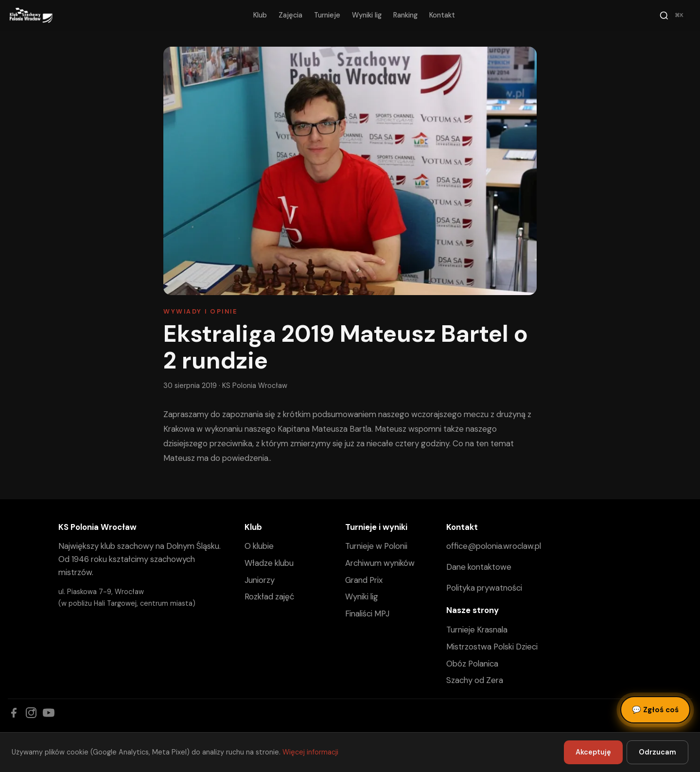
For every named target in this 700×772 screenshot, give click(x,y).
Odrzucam (657, 752)
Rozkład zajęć (269, 597)
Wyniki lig (367, 15)
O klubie (259, 546)
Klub (260, 15)
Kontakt (442, 15)
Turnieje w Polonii (376, 546)
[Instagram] (31, 713)
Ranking (405, 15)
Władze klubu (269, 563)
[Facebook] (14, 713)
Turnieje (327, 15)
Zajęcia (290, 15)
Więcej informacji (310, 752)
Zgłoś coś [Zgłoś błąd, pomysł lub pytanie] (655, 710)
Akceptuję (593, 752)
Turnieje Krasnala (477, 630)
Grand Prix (364, 580)
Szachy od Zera (475, 680)
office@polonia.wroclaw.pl (494, 546)
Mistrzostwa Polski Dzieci (492, 647)
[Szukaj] (673, 16)
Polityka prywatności (484, 588)
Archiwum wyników (380, 563)
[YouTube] (49, 713)
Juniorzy (260, 580)
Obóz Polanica (472, 664)
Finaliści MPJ (367, 614)
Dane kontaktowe (479, 567)
